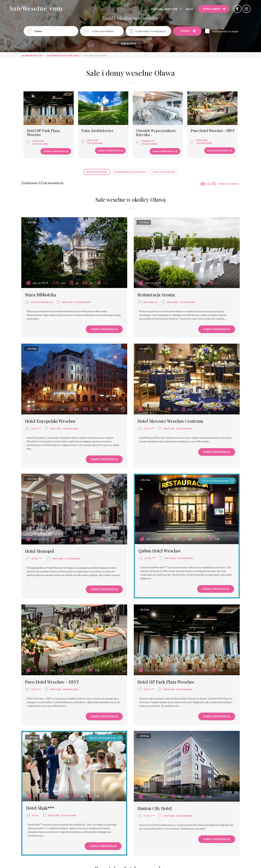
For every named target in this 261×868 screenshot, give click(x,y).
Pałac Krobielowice (97, 131)
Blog (190, 9)
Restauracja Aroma (156, 295)
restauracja (151, 302)
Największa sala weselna (130, 172)
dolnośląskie (40, 144)
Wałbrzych (148, 141)
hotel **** (149, 429)
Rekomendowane (97, 172)
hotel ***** (37, 559)
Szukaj (188, 31)
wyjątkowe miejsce (42, 302)
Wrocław (38, 141)
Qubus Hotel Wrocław (160, 551)
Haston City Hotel (155, 808)
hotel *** (36, 429)
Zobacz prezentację (56, 151)
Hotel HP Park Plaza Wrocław (43, 133)
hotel (35, 815)
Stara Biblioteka (40, 295)
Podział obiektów (164, 9)
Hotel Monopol (39, 551)
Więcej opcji (131, 44)
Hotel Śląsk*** (40, 808)
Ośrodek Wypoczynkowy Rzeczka (156, 133)
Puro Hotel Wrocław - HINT (213, 131)
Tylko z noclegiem (164, 172)
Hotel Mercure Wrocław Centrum (170, 421)
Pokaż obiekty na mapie (225, 31)
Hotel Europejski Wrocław (50, 421)
